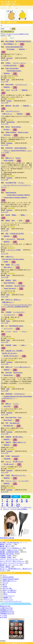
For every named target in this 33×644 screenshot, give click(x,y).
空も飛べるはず (18, 462)
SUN (13, 221)
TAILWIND (7, 459)
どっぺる (3, 8)
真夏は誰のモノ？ (8, 302)
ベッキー (8, 331)
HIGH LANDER (9, 161)
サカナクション (8, 600)
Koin (8, 80)
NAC (8, 295)
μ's (6, 326)
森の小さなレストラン (19, 475)
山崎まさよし (10, 257)
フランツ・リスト (11, 481)
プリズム (21, 183)
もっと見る (4, 615)
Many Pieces (8, 420)
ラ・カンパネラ (23, 481)
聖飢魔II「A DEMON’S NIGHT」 (10, 552)
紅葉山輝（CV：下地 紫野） (14, 351)
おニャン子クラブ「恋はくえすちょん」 (13, 561)
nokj (8, 229)
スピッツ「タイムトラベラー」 (10, 559)
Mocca (8, 127)
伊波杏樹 (8, 345)
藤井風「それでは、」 (7, 544)
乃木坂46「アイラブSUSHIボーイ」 (11, 548)
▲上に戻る (4, 617)
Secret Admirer (16, 127)
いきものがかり (10, 239)
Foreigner (9, 143)
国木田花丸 (9, 394)
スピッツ (8, 462)
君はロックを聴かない (10, 590)
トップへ (3, 507)
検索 (14, 29)
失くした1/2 (15, 265)
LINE (26, 497)
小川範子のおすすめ (6, 608)
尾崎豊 (8, 265)
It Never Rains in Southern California (18, 195)
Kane (8, 275)
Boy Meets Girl (15, 423)
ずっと (5, 575)
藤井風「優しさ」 (6, 546)
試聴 (22, 44)
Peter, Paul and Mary (12, 68)
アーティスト (16, 8)
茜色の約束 (21, 239)
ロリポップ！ (24, 643)
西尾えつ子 (9, 367)
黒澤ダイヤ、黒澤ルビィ (13, 300)
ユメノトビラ (8, 328)
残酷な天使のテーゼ (19, 442)
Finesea (9, 101)
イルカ (8, 90)
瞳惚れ (14, 215)
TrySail (8, 456)
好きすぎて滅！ (7, 588)
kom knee (9, 58)
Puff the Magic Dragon (14, 71)
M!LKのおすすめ (5, 606)
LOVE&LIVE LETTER (17, 234)
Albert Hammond (11, 193)
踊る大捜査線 (10, 41)
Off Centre (7, 135)
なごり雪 (14, 90)
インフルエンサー (19, 312)
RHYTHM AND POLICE (23, 41)
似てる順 (4, 38)
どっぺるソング (8, 2)
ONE (8, 389)
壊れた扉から (8, 267)
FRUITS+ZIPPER (8, 577)
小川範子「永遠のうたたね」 (9, 550)
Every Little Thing (11, 417)
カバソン (23, 7)
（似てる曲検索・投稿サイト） (11, 4)
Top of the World (19, 286)
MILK (15, 280)
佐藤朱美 (8, 437)
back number (10, 84)
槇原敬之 (8, 280)
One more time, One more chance (13, 259)
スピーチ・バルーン (19, 63)
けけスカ (5, 583)
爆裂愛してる (8, 598)
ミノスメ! (30, 7)
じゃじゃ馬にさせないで (22, 367)
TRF (7, 423)
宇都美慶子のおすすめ (7, 614)
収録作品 (22, 49)
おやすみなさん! (19, 394)
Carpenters (9, 286)
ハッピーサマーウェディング (12, 601)
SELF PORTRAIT (9, 283)
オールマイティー (9, 596)
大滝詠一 (8, 63)
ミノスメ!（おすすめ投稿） (19, 509)
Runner (18, 158)
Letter (15, 345)
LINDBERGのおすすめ (7, 612)
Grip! (20, 418)
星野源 (8, 221)
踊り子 (5, 585)
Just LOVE (7, 406)
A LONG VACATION (10, 66)
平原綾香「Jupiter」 (6, 556)
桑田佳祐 (8, 106)
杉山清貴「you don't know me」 (10, 543)
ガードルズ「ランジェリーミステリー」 (13, 563)
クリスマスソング (21, 85)
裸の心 (5, 594)
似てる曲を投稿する (7, 32)
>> (18, 504)
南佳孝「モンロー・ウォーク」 (10, 565)
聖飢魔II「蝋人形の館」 (7, 554)
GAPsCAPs (9, 148)
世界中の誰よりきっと (10, 581)
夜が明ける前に (18, 437)
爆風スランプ (10, 158)
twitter (16, 497)
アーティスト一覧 (13, 507)
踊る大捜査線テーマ (10, 44)
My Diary (7, 129)
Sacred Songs (18, 373)
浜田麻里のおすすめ (6, 610)
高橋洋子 (8, 442)
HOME (6, 262)
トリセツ (16, 404)
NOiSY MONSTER (20, 148)
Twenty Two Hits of (10, 288)
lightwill (15, 643)
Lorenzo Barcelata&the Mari (14, 47)
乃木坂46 (8, 312)
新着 (10, 8)
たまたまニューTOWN (14, 250)
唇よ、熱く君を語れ (10, 592)
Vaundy (8, 215)
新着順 (12, 38)
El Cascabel (11, 49)
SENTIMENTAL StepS (16, 326)
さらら (15, 331)
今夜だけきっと (7, 114)
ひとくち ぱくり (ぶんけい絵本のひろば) (16, 34)
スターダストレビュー (13, 111)
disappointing (11, 122)
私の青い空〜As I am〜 (10, 353)
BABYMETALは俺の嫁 (7, 538)
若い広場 (16, 106)
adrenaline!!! (15, 456)
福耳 (7, 234)
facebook (6, 497)
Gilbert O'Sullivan (11, 132)
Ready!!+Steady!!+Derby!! (11, 579)
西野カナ (8, 404)
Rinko (8, 321)
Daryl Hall (9, 372)
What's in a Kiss (23, 132)
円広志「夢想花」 (6, 567)
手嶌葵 (8, 475)
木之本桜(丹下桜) (11, 183)
